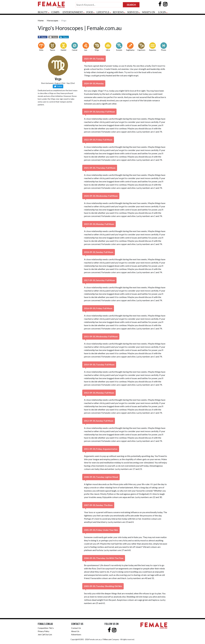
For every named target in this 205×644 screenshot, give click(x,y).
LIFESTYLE (103, 12)
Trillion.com (107, 639)
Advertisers (76, 634)
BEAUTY (43, 12)
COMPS (55, 12)
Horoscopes (53, 20)
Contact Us (76, 628)
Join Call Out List (45, 634)
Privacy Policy (43, 631)
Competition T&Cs (46, 628)
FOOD (90, 12)
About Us (75, 631)
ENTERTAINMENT (73, 12)
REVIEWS (118, 12)
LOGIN (162, 12)
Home (41, 20)
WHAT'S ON (148, 12)
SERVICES (133, 12)
